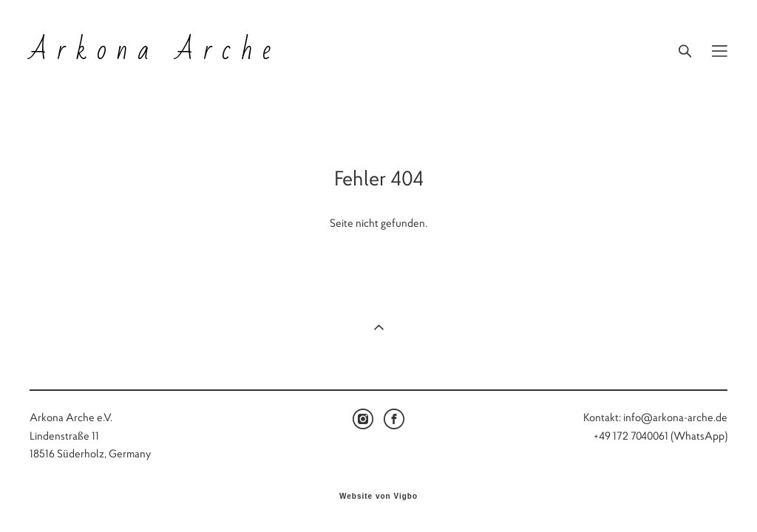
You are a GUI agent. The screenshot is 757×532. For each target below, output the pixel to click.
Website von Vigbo (378, 497)
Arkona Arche (155, 51)
